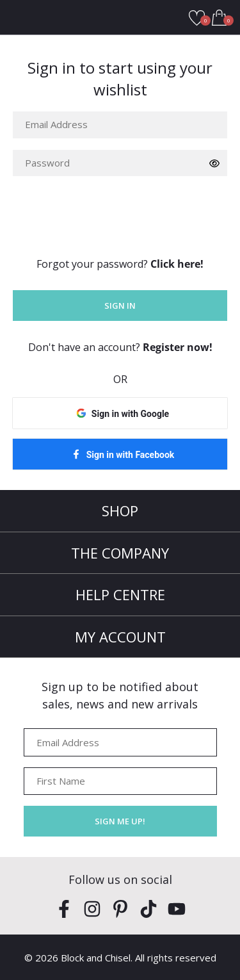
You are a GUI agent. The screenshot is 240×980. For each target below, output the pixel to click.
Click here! (177, 264)
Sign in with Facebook (131, 455)
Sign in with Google (130, 414)
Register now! (178, 347)
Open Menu (17, 18)
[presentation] (110, 213)
